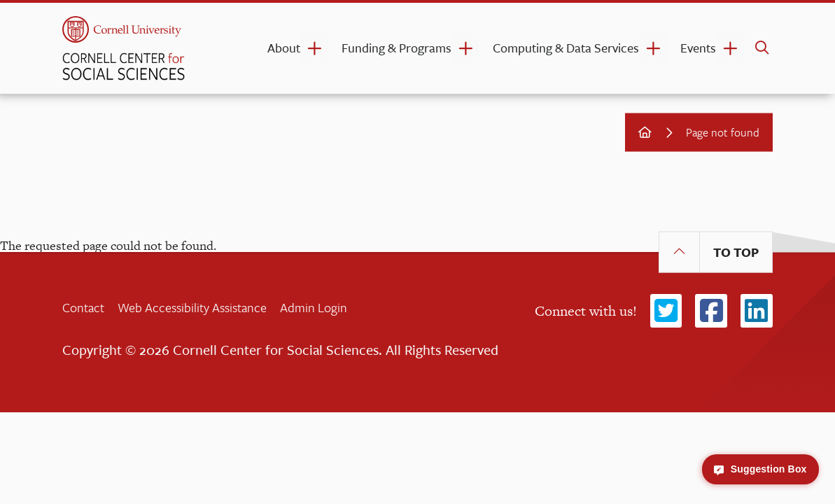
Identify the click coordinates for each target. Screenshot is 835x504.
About (284, 48)
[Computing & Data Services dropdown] (653, 48)
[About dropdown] (314, 48)
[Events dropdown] (730, 48)
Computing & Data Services (566, 48)
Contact (83, 307)
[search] (762, 48)
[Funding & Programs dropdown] (465, 48)
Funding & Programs (397, 48)
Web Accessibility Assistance (192, 307)
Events (698, 48)
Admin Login (314, 307)
